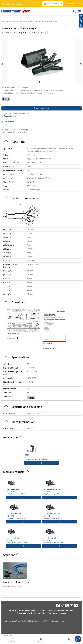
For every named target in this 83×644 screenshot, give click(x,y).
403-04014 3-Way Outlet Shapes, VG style (60, 535)
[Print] (81, 21)
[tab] (41, 142)
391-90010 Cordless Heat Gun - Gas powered (42, 452)
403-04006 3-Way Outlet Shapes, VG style (60, 487)
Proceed (71, 4)
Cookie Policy (40, 613)
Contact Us (12, 610)
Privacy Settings (59, 621)
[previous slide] (3, 64)
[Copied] (46, 32)
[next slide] (80, 64)
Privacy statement (24, 613)
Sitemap (63, 613)
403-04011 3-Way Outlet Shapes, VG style (23, 511)
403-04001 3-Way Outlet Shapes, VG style (23, 487)
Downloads (8, 122)
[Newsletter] (81, 16)
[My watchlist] (81, 25)
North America (53, 3)
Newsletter (52, 613)
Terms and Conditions (28, 610)
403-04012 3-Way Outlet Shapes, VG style (60, 511)
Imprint (43, 610)
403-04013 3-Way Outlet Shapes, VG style (23, 535)
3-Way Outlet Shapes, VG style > (14, 132)
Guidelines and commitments (61, 610)
